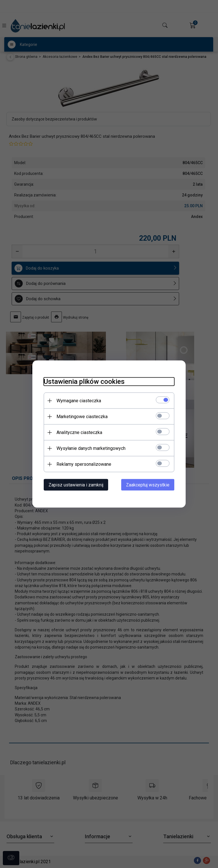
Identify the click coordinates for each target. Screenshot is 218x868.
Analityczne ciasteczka (79, 432)
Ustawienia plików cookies (84, 382)
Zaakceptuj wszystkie (148, 485)
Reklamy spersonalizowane (84, 464)
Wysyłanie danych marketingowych (91, 448)
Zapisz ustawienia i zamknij (76, 485)
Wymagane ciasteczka (79, 401)
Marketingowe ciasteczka (82, 417)
